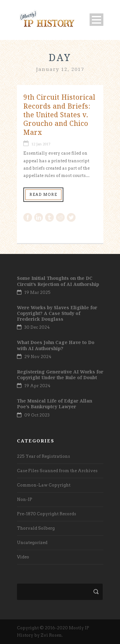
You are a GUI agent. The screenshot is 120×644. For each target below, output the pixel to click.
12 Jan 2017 (41, 144)
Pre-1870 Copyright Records (47, 514)
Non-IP (25, 499)
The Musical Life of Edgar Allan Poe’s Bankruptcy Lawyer (55, 404)
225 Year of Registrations (44, 456)
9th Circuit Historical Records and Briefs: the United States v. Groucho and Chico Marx (59, 115)
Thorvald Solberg (36, 528)
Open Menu (96, 20)
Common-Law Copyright (44, 485)
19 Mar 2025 (37, 292)
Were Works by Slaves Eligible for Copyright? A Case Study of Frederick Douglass (57, 313)
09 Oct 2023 (37, 415)
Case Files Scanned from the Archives (57, 471)
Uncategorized (32, 543)
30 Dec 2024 (37, 327)
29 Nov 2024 (38, 357)
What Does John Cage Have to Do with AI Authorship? (56, 345)
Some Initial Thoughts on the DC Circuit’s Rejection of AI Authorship (58, 281)
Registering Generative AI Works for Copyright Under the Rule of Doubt (60, 375)
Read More (43, 195)
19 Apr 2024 (37, 386)
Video (23, 557)
